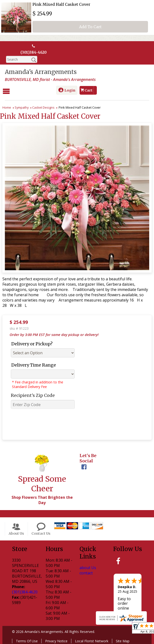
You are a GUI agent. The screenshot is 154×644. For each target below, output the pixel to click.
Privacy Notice (56, 641)
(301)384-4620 (33, 53)
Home (7, 107)
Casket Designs (43, 107)
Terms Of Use (27, 641)
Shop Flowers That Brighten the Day (42, 499)
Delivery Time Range (34, 365)
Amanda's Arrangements (41, 72)
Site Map (123, 641)
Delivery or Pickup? (32, 343)
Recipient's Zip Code (33, 395)
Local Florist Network (92, 641)
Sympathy (22, 107)
